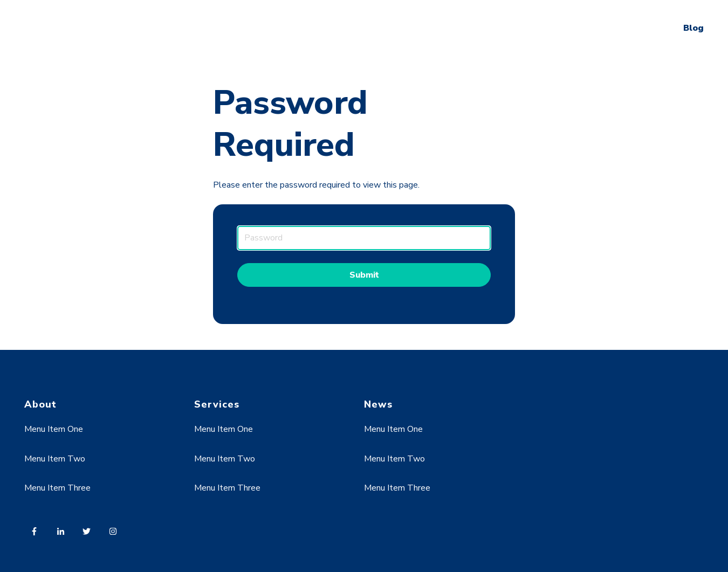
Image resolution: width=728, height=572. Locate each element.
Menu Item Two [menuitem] (55, 459)
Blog (693, 28)
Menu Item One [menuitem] (54, 429)
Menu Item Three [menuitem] (57, 488)
